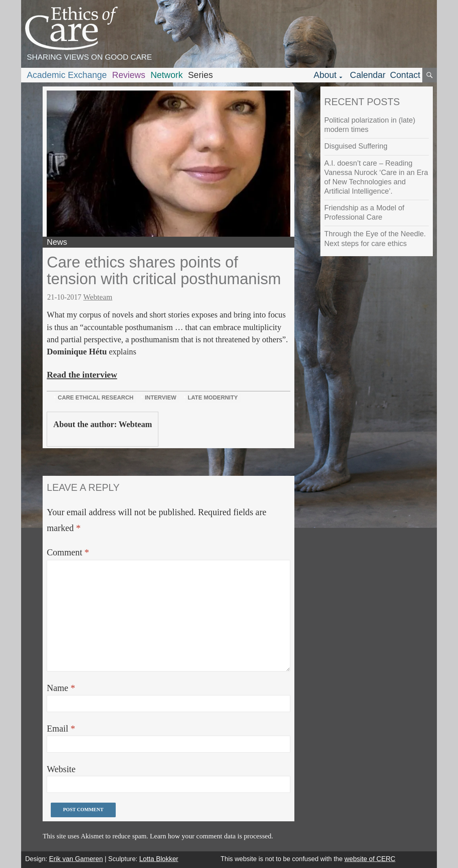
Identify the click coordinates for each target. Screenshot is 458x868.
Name (61, 688)
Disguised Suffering (356, 146)
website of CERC (370, 859)
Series (200, 75)
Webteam (98, 297)
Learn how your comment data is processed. (212, 836)
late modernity (213, 397)
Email (61, 729)
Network (167, 75)
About (325, 75)
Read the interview (82, 375)
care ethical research (95, 397)
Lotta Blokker (159, 859)
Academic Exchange (67, 75)
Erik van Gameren (76, 859)
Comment (68, 552)
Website (61, 769)
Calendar (368, 75)
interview (161, 397)
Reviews (129, 75)
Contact (405, 75)
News (57, 242)
